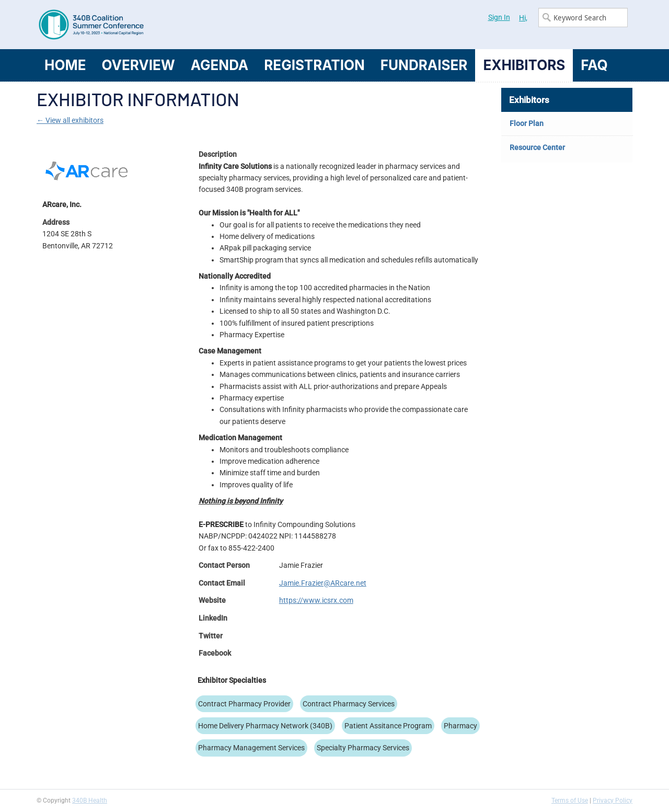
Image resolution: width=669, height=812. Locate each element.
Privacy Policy (613, 800)
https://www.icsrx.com (316, 600)
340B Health (90, 800)
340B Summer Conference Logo (186, 25)
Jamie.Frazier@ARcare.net (323, 583)
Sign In (499, 17)
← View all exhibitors (70, 120)
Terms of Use (570, 800)
